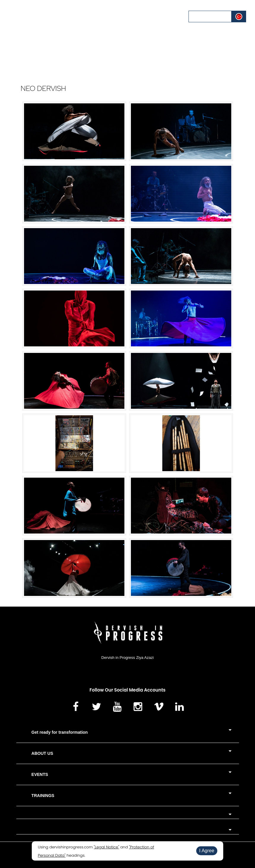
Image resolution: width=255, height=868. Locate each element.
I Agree (207, 851)
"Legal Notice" (106, 847)
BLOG (146, 16)
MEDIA (128, 16)
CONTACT (168, 16)
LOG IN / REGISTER (211, 16)
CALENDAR (98, 16)
